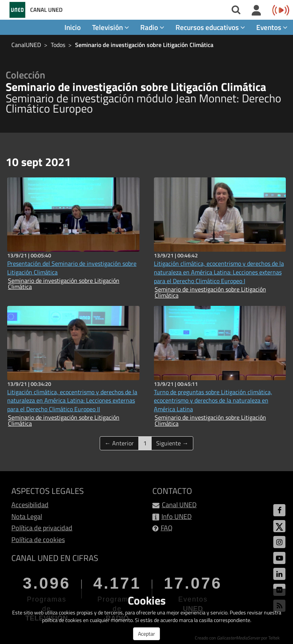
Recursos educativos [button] (210, 27)
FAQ (167, 528)
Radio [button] (152, 27)
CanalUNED (26, 45)
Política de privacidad (42, 528)
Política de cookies (38, 540)
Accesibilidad (30, 505)
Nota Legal (27, 516)
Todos (58, 45)
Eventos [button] (272, 27)
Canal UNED (179, 505)
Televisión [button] (110, 27)
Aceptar (146, 634)
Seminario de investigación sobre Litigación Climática (144, 45)
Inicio (73, 27)
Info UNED (177, 516)
